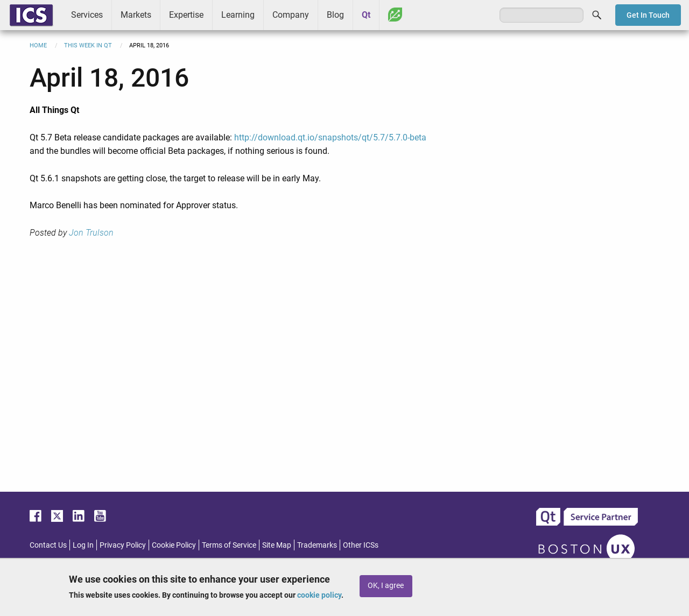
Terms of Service (229, 545)
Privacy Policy (123, 545)
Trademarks (317, 545)
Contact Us (48, 545)
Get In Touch (648, 15)
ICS (31, 15)
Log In (83, 545)
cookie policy (319, 595)
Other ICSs (361, 545)
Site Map (277, 545)
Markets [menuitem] (136, 15)
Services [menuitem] (87, 15)
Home (38, 45)
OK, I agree (386, 586)
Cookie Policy (174, 545)
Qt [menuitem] (366, 15)
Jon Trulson (91, 233)
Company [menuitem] (291, 15)
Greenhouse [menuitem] (395, 15)
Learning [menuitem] (238, 15)
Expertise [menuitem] (186, 15)
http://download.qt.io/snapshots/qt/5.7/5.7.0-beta (330, 137)
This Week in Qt (88, 45)
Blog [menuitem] (335, 15)
